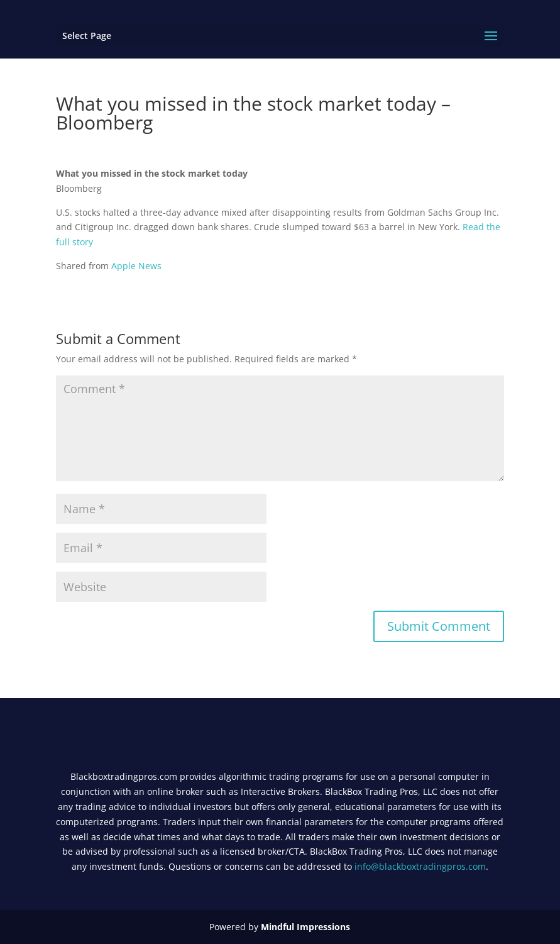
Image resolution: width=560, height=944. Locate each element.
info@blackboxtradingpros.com (420, 866)
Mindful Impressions (305, 927)
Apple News (136, 266)
